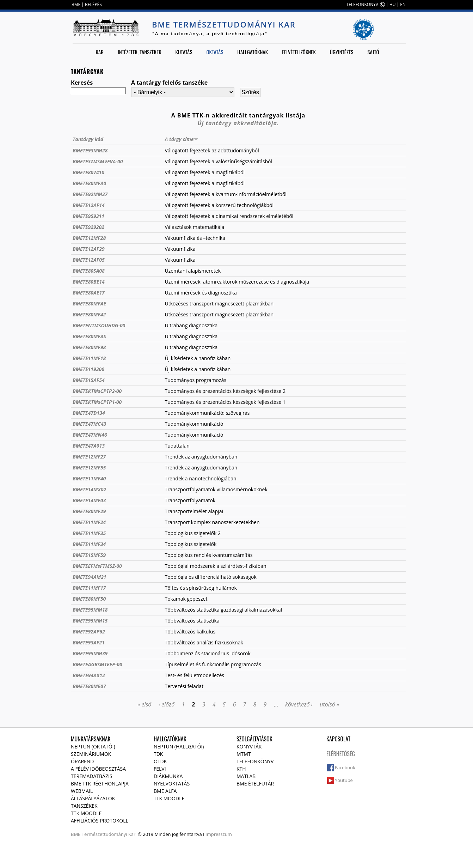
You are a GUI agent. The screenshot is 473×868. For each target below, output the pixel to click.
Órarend (82, 761)
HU (393, 4)
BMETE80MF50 (89, 599)
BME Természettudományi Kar (224, 24)
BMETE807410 (88, 172)
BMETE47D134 (89, 413)
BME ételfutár (255, 784)
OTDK (160, 761)
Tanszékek (84, 806)
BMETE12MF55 (89, 468)
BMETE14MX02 (89, 489)
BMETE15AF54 (89, 380)
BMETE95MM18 (90, 610)
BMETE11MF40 (89, 478)
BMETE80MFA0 (89, 183)
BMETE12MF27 (89, 457)
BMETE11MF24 (89, 522)
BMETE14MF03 (89, 500)
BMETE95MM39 (90, 653)
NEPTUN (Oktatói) (93, 746)
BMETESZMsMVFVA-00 (98, 161)
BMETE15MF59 (89, 555)
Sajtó (373, 52)
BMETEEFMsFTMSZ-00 (97, 566)
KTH (241, 769)
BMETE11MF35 (89, 533)
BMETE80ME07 (89, 686)
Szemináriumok (91, 754)
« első (145, 704)
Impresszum (219, 834)
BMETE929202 (88, 227)
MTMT (244, 754)
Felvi (160, 769)
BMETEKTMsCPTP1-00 (97, 402)
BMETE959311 (88, 216)
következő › (299, 704)
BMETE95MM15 (90, 621)
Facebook (345, 767)
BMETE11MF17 (89, 588)
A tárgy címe (181, 139)
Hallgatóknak (253, 52)
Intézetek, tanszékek (140, 52)
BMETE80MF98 (89, 347)
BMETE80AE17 (89, 293)
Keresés (82, 83)
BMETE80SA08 (89, 271)
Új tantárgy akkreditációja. (238, 123)
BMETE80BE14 (89, 282)
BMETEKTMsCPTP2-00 (97, 391)
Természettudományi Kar (109, 834)
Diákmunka (168, 776)
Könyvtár (249, 746)
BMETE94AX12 (89, 675)
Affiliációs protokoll (100, 821)
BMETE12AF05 (89, 260)
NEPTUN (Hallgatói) (179, 746)
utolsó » (329, 704)
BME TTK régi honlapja (100, 784)
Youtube (344, 780)
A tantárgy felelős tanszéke (169, 83)
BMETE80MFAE (89, 304)
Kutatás (184, 52)
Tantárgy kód (88, 139)
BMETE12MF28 (89, 238)
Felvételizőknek (299, 52)
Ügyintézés (342, 52)
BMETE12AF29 (89, 249)
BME (76, 4)
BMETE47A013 (89, 446)
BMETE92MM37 (90, 194)
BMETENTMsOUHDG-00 (99, 325)
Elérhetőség (341, 754)
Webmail (82, 791)
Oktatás (215, 52)
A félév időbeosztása (98, 769)
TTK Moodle (86, 813)
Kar (100, 52)
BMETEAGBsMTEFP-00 (97, 664)
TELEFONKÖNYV (362, 4)
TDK (158, 754)
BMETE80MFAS (89, 336)
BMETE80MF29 (89, 511)
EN (403, 4)
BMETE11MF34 (89, 544)
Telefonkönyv (255, 761)
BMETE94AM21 (90, 577)
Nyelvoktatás (172, 784)
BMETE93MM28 (90, 150)
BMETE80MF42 (89, 314)
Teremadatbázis (92, 776)
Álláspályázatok (93, 798)
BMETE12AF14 (89, 205)
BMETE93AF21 (89, 642)
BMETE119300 (88, 369)
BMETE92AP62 (89, 632)
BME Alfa (165, 791)
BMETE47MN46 (90, 435)
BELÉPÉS (93, 4)
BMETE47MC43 (89, 424)
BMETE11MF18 (89, 358)
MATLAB (246, 776)
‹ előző (166, 704)
